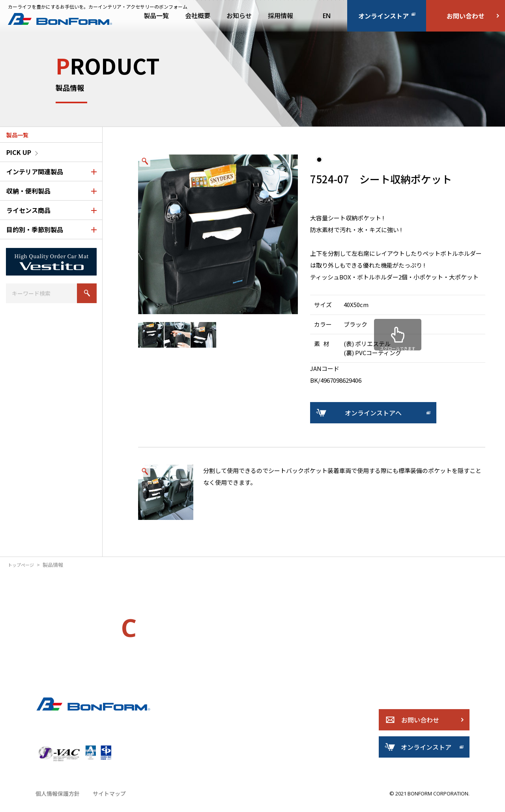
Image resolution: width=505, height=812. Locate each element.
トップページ (23, 565)
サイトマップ (105, 802)
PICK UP (19, 152)
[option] (218, 234)
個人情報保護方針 (56, 802)
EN (327, 16)
